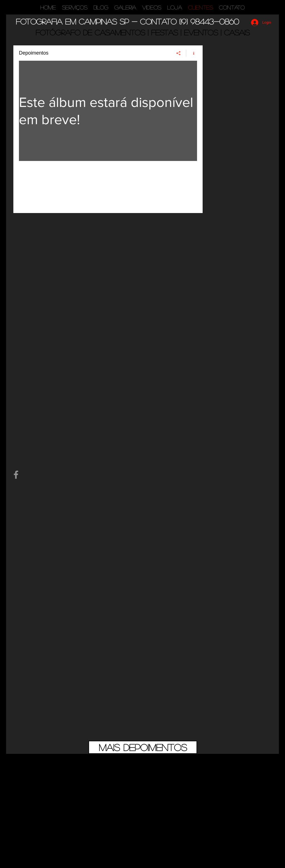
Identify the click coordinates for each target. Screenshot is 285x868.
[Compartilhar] (179, 53)
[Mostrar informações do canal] (192, 53)
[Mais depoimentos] (143, 747)
